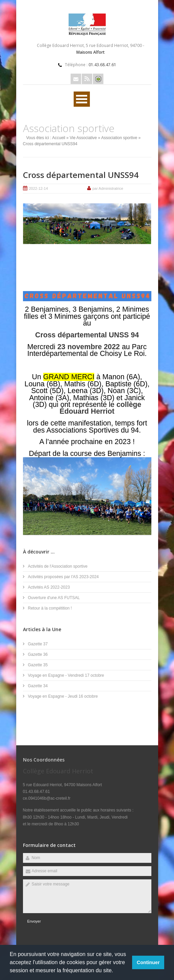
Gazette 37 (38, 644)
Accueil (59, 138)
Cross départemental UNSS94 (81, 175)
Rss (87, 79)
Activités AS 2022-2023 (49, 587)
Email (76, 79)
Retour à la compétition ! (50, 608)
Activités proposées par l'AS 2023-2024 (64, 577)
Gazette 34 (38, 686)
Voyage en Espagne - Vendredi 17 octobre (66, 675)
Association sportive (119, 138)
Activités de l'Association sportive (58, 566)
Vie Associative (83, 138)
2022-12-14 (39, 188)
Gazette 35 (38, 665)
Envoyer (34, 921)
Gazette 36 (38, 654)
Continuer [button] (148, 962)
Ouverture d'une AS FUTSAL (54, 598)
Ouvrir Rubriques (82, 99)
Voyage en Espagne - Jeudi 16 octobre (63, 696)
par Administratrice (108, 188)
